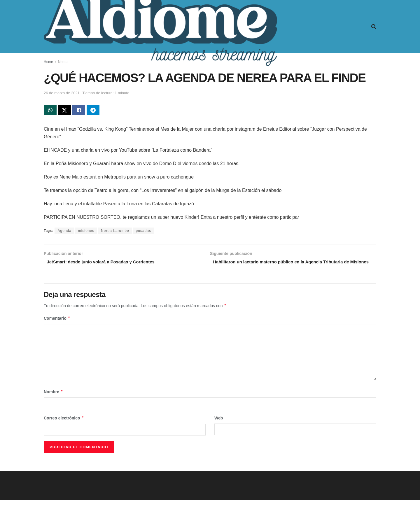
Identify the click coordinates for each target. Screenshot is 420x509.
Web (219, 427)
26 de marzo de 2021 (62, 93)
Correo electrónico (64, 427)
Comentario (57, 327)
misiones (86, 232)
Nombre (53, 400)
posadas (143, 232)
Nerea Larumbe (115, 232)
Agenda (64, 232)
